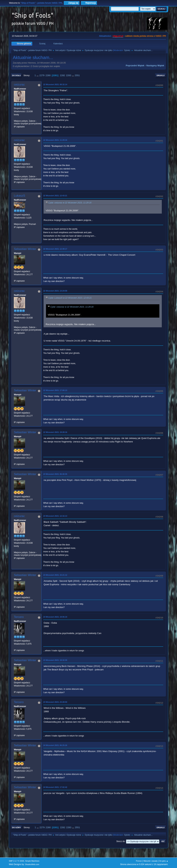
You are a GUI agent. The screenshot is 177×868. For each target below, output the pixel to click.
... (38, 75)
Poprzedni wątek (135, 66)
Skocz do (121, 841)
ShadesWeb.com (32, 864)
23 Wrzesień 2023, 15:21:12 (55, 575)
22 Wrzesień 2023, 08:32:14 (55, 84)
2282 (63, 75)
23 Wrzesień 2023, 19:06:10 (55, 617)
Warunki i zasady (151, 861)
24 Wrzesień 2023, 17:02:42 (55, 787)
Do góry (16, 827)
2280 (48, 75)
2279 (42, 75)
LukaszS (19, 196)
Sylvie (127, 50)
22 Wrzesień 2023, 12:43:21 (55, 196)
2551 (77, 75)
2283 (69, 75)
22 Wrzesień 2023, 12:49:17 (55, 249)
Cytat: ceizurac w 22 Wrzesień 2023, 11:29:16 (70, 203)
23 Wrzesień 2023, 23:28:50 (55, 702)
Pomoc (139, 861)
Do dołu (16, 75)
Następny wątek (155, 66)
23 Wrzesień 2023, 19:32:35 (55, 660)
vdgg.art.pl (118, 36)
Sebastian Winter (25, 249)
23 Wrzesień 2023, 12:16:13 (55, 516)
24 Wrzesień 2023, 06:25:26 (55, 745)
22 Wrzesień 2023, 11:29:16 (55, 140)
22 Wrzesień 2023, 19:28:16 (55, 432)
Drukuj (161, 75)
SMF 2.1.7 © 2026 (16, 861)
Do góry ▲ (164, 861)
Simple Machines (32, 861)
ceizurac (19, 85)
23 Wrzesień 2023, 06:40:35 (55, 474)
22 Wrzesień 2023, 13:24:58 (55, 291)
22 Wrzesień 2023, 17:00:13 (55, 390)
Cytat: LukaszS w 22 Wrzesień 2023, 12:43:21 (70, 298)
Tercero (19, 617)
